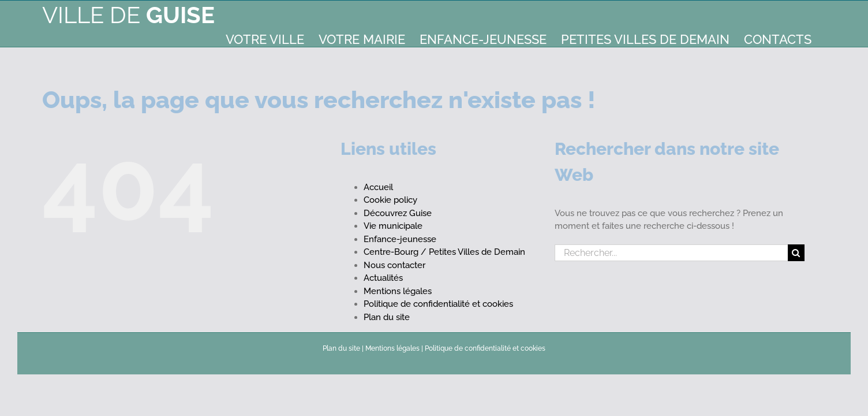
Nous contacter (394, 265)
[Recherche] (796, 253)
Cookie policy (390, 200)
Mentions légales (398, 291)
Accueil (378, 187)
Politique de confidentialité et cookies (438, 304)
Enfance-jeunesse (400, 239)
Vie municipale (393, 226)
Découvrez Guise (398, 213)
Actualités (383, 278)
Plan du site (387, 317)
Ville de (128, 15)
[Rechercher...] (671, 253)
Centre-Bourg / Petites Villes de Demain (444, 252)
